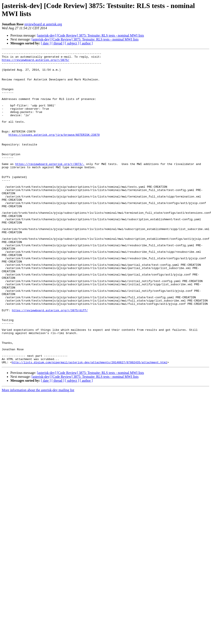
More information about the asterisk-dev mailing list (38, 452)
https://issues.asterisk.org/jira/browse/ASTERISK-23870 (54, 152)
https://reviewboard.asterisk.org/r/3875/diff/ (50, 362)
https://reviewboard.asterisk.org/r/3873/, (50, 187)
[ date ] (46, 43)
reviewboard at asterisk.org (43, 24)
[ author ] (86, 43)
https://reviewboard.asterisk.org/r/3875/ (35, 62)
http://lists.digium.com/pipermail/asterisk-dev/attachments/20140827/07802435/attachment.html (90, 425)
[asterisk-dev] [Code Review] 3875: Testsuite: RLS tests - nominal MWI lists (91, 35)
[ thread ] (58, 43)
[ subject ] (72, 43)
